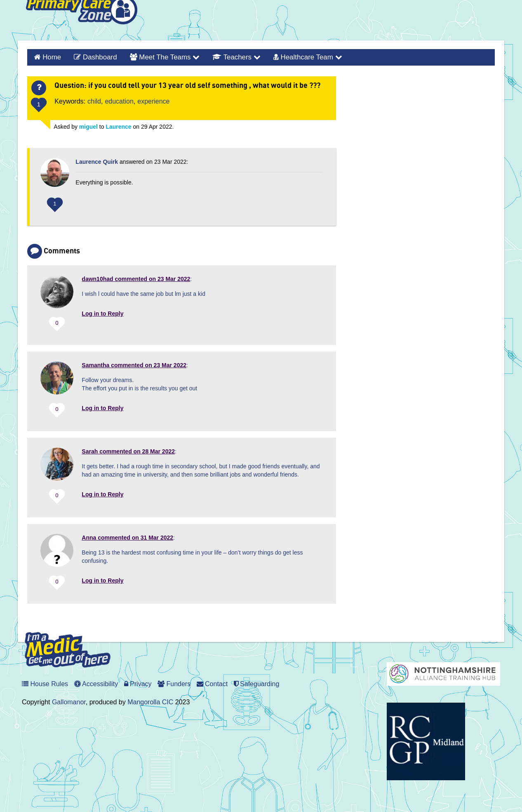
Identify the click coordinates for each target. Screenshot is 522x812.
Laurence (118, 125)
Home (51, 57)
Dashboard (92, 57)
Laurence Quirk (97, 161)
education (119, 100)
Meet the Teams (158, 57)
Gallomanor (69, 701)
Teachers (227, 57)
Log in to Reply (102, 312)
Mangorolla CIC (150, 701)
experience (153, 100)
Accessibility (96, 683)
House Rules (45, 683)
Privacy (138, 683)
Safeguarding (257, 683)
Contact (212, 683)
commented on (136, 278)
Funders (174, 683)
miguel (88, 125)
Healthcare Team (295, 57)
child (94, 100)
